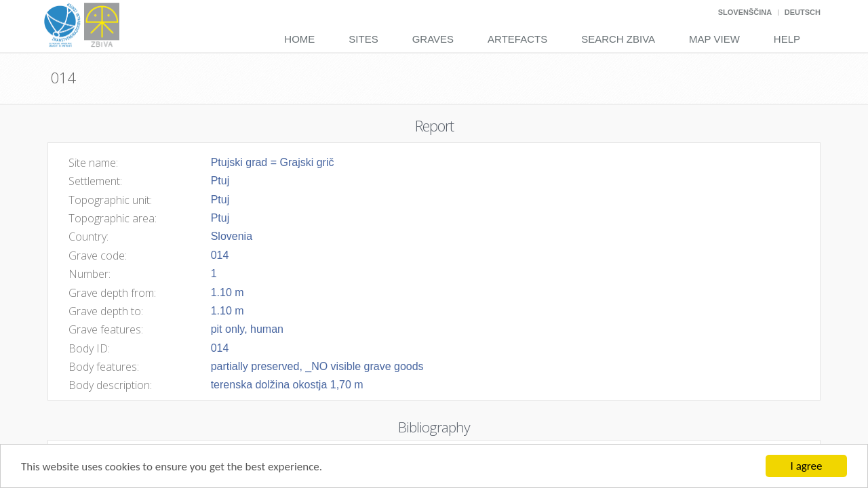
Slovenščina (745, 12)
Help (787, 39)
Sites (363, 39)
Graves (433, 39)
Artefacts (517, 39)
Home (299, 39)
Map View (714, 39)
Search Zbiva (618, 39)
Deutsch (803, 12)
